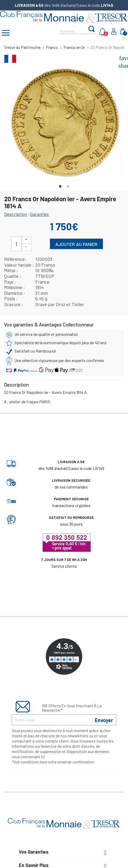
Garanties (39, 214)
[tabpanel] (65, 122)
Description (16, 214)
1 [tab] (60, 185)
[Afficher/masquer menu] (6, 33)
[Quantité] (16, 244)
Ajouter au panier (76, 244)
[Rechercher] (74, 31)
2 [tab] (68, 185)
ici (43, 757)
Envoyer (104, 720)
